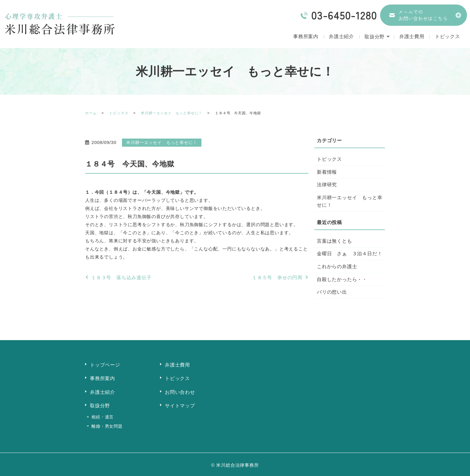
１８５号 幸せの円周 (277, 278)
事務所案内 (305, 37)
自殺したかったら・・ (342, 279)
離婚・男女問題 (107, 425)
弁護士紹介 (341, 37)
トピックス (448, 37)
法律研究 (327, 185)
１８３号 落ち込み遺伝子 (121, 278)
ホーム (91, 113)
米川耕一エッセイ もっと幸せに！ (172, 113)
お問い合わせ (180, 392)
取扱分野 (374, 37)
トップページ (105, 365)
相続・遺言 (103, 416)
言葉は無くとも (335, 241)
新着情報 (327, 172)
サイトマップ (180, 405)
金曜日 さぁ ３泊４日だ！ (350, 254)
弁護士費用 (412, 37)
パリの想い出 (332, 292)
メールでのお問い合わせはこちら (423, 15)
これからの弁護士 (337, 266)
